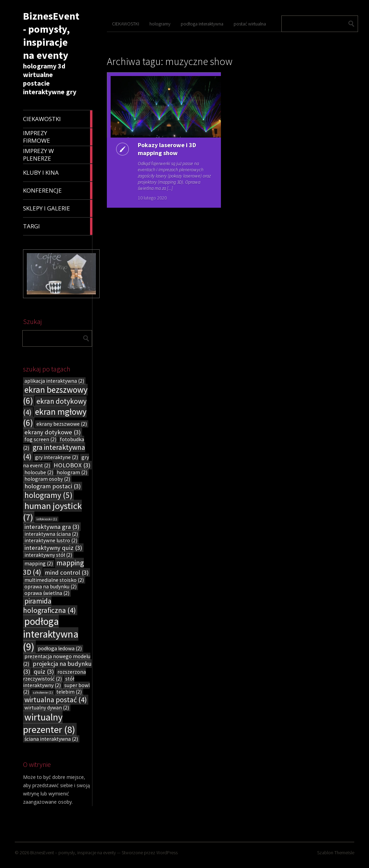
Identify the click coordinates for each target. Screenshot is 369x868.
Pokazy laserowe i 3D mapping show (167, 149)
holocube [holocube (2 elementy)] (39, 472)
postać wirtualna (250, 24)
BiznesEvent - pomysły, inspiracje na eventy (51, 35)
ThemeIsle (344, 853)
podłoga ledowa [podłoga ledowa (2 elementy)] (60, 648)
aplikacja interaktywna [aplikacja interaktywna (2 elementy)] (54, 381)
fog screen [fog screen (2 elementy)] (40, 439)
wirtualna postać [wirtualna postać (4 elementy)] (56, 700)
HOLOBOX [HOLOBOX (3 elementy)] (72, 465)
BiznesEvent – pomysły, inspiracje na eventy (73, 853)
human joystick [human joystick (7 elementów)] (52, 511)
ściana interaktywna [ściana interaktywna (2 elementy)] (51, 739)
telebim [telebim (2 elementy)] (69, 692)
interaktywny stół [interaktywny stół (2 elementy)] (48, 555)
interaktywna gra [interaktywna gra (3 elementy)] (52, 527)
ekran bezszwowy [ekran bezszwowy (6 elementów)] (55, 395)
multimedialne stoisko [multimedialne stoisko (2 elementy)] (54, 580)
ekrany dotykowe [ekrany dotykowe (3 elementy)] (53, 432)
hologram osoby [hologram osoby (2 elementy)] (47, 479)
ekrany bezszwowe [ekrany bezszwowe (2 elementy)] (62, 424)
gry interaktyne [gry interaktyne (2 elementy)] (57, 457)
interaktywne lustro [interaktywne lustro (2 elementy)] (51, 540)
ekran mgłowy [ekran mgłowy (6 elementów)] (55, 417)
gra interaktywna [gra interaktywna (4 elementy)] (54, 452)
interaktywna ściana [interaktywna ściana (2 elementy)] (51, 534)
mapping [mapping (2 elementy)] (39, 563)
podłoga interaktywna (202, 24)
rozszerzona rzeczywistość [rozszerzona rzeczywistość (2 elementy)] (54, 675)
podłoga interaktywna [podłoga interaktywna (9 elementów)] (51, 634)
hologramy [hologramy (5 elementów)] (48, 495)
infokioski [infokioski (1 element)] (47, 519)
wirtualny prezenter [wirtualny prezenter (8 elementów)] (49, 723)
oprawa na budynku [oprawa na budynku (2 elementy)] (51, 587)
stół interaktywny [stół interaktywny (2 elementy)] (49, 682)
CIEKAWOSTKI (126, 24)
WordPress (167, 853)
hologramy (160, 24)
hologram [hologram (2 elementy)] (72, 472)
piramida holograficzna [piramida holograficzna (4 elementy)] (49, 606)
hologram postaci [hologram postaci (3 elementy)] (53, 486)
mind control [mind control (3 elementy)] (67, 572)
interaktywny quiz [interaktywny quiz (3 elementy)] (53, 548)
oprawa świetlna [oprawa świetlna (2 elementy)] (47, 593)
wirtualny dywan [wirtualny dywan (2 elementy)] (47, 708)
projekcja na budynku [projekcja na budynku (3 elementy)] (57, 668)
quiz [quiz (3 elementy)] (44, 671)
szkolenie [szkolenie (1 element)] (43, 692)
